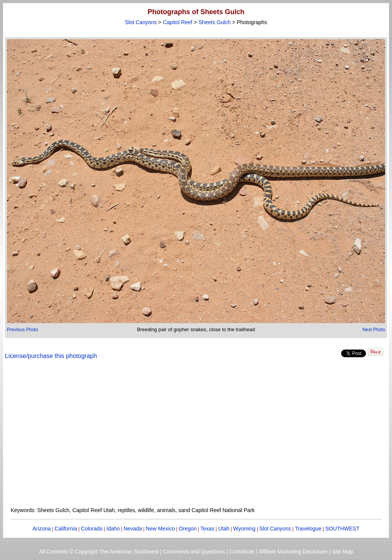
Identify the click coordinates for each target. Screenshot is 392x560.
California (66, 529)
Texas (207, 529)
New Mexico (160, 529)
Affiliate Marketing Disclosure (293, 552)
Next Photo (374, 330)
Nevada (133, 529)
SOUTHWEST (342, 529)
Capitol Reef (177, 22)
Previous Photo (22, 330)
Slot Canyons (141, 22)
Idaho (113, 529)
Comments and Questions (194, 552)
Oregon (188, 529)
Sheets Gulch (214, 22)
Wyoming (244, 529)
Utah (224, 529)
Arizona (42, 529)
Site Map (342, 552)
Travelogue (308, 529)
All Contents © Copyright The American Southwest (99, 552)
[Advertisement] (196, 438)
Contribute (242, 552)
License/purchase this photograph (51, 356)
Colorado (92, 529)
